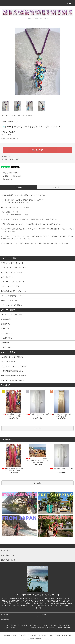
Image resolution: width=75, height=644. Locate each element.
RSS (65, 628)
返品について (6, 157)
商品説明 (19, 187)
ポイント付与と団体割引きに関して (14, 376)
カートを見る (42, 615)
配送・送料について (28, 625)
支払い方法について (16, 625)
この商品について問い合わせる (11, 176)
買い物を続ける (6, 179)
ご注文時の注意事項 (8, 362)
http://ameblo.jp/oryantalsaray (24, 628)
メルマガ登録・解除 (10, 628)
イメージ (56, 187)
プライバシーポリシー (64, 625)
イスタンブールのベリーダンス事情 (14, 366)
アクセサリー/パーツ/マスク (14, 115)
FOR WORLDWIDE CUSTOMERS (13, 380)
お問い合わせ (5, 620)
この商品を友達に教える (9, 173)
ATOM (69, 628)
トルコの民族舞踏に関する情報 (12, 371)
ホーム (4, 115)
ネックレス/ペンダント (29, 115)
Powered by (37, 639)
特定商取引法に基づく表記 (10, 159)
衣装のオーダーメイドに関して (12, 357)
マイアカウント (5, 615)
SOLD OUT (37, 150)
